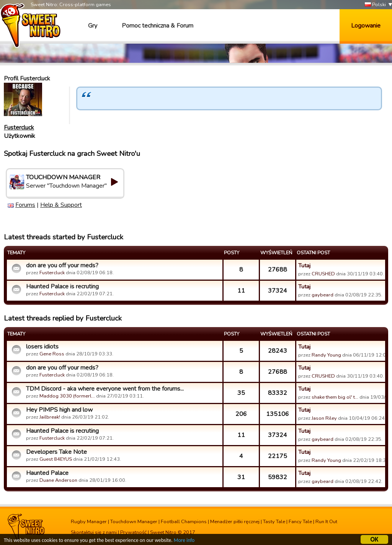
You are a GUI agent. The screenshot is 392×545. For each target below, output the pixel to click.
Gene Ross (52, 354)
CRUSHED (323, 274)
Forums (25, 205)
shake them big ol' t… (335, 397)
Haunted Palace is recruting (62, 286)
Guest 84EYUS (56, 459)
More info (184, 541)
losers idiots (42, 347)
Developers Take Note (56, 452)
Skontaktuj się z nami (94, 532)
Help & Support (61, 205)
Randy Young (326, 355)
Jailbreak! (50, 417)
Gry (93, 26)
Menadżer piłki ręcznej (235, 522)
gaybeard (323, 295)
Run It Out (326, 522)
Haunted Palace (47, 473)
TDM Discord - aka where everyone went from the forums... (105, 389)
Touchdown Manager (134, 522)
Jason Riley (324, 418)
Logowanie (366, 26)
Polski (375, 5)
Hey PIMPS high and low (59, 410)
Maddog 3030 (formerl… (67, 396)
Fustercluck (19, 128)
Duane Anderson (58, 480)
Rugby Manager (89, 522)
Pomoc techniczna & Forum (158, 26)
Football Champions (184, 522)
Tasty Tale (274, 522)
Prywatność (133, 532)
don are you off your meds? (62, 265)
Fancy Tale (300, 522)
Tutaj (304, 265)
